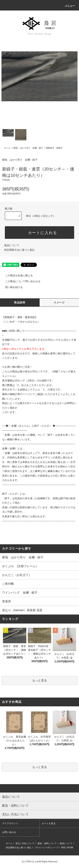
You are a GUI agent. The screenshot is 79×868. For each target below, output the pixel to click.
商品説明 (20, 303)
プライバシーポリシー (45, 848)
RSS (63, 848)
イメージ (59, 303)
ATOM (70, 848)
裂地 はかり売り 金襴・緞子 (28, 148)
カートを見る (49, 823)
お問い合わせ (9, 832)
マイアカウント (10, 823)
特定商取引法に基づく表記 (19, 250)
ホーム (7, 148)
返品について (12, 245)
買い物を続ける (11, 287)
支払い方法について (25, 843)
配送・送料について (47, 843)
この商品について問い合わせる (20, 281)
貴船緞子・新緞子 (54, 148)
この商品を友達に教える (16, 275)
